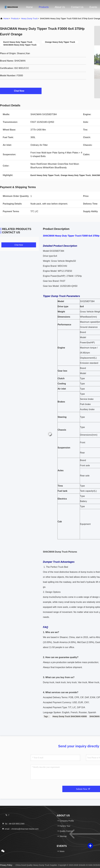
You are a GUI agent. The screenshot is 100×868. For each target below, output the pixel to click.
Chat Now (21, 91)
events (93, 7)
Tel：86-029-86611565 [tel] (13, 824)
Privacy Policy (6, 865)
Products (44, 7)
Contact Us (77, 7)
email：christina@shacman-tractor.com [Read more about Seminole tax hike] (20, 829)
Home (29, 7)
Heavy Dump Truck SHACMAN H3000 (70, 716)
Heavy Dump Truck (29, 19)
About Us (60, 7)
